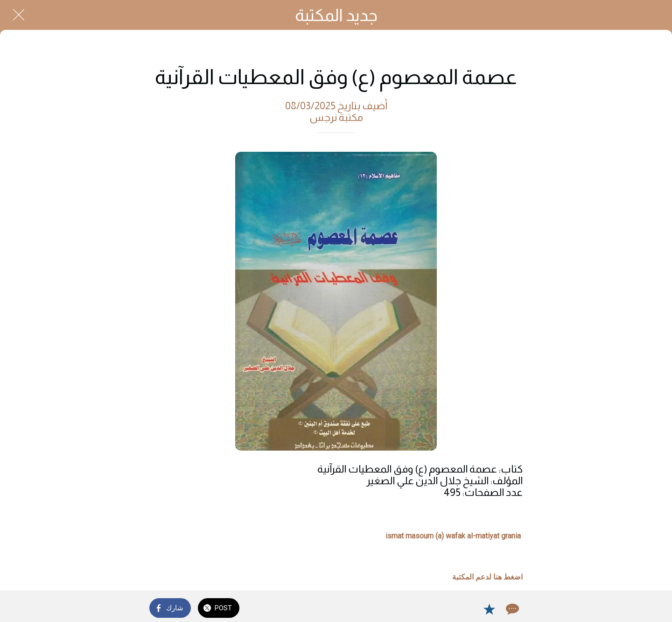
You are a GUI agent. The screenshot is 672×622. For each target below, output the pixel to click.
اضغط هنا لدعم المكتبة (487, 577)
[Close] (19, 15)
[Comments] (511, 609)
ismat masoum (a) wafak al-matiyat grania (453, 536)
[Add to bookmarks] (489, 609)
